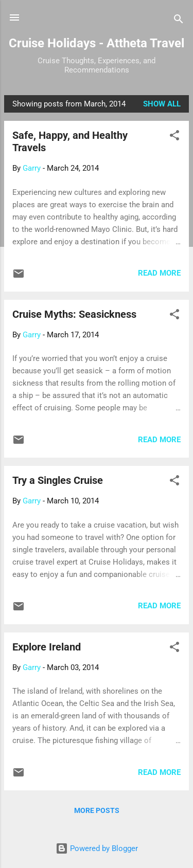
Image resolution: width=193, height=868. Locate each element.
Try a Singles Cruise (58, 480)
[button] (174, 137)
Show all (162, 104)
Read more (159, 273)
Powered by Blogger (97, 848)
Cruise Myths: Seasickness (74, 314)
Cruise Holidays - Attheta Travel (97, 43)
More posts (97, 810)
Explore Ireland (47, 647)
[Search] (179, 21)
